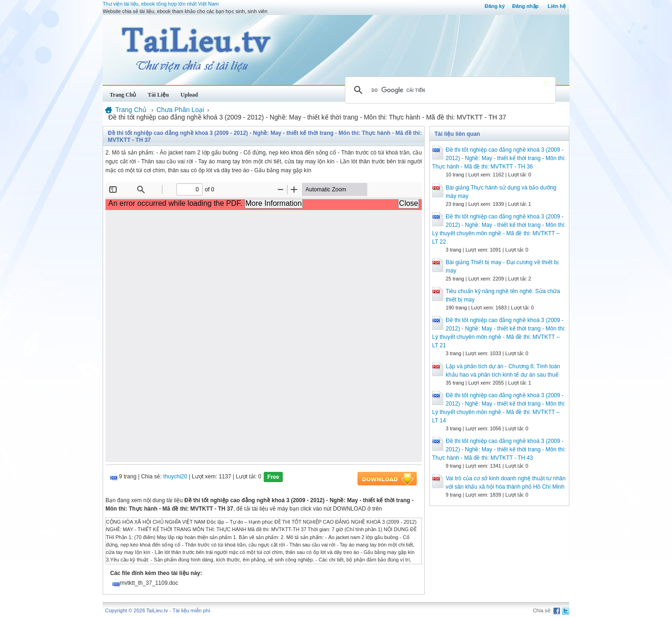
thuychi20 (175, 477)
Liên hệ (557, 6)
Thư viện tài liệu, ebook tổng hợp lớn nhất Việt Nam (161, 4)
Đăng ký (495, 6)
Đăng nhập (526, 6)
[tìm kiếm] (449, 90)
